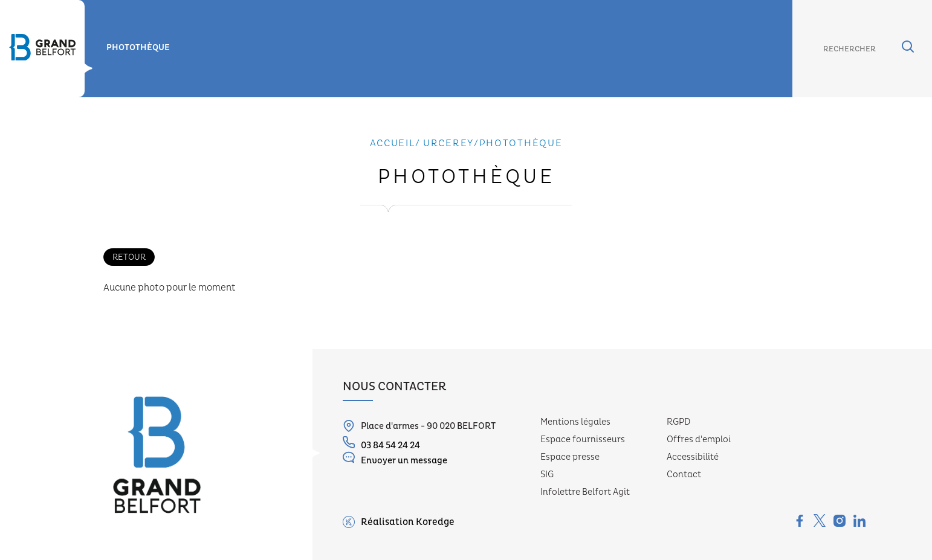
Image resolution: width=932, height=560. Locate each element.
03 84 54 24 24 (381, 444)
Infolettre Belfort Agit (585, 492)
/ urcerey (445, 143)
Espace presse (570, 457)
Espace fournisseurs (583, 439)
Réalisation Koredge (399, 522)
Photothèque (138, 48)
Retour (129, 257)
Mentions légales (575, 422)
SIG (547, 475)
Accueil (393, 143)
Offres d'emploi (699, 439)
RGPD (678, 422)
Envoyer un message (395, 459)
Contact (684, 475)
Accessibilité (693, 457)
